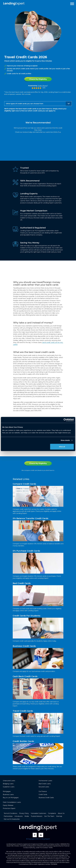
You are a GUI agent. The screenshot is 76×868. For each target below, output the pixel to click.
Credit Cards (43, 795)
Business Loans (8, 795)
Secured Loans (44, 787)
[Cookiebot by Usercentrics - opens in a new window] (65, 420)
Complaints (52, 813)
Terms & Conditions (10, 813)
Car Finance (43, 791)
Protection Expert (9, 808)
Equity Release (8, 805)
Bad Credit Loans (45, 784)
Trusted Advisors (37, 816)
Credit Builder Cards (23, 741)
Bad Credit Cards (22, 583)
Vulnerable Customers (38, 813)
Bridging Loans (8, 784)
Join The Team (49, 816)
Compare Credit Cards (24, 484)
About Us (61, 813)
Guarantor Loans (9, 787)
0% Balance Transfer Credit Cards (30, 518)
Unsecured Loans (9, 781)
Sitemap (59, 816)
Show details (65, 440)
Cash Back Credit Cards (25, 676)
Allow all (62, 447)
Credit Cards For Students (27, 616)
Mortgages (7, 791)
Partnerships (8, 816)
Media (27, 816)
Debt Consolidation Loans (12, 802)
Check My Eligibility (38, 79)
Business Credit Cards (24, 646)
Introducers (19, 816)
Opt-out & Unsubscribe (12, 819)
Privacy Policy (24, 813)
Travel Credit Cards (23, 711)
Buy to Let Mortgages (11, 798)
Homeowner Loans (45, 781)
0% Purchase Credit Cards (26, 551)
